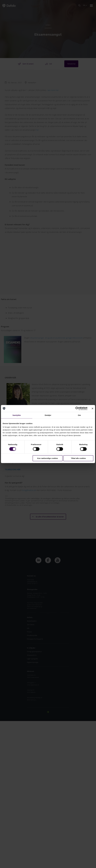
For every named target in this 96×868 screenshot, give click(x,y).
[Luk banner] (93, 408)
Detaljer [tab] (48, 415)
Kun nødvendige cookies (48, 458)
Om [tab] (79, 415)
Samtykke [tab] (17, 415)
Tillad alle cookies (78, 458)
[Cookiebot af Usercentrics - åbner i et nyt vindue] (77, 408)
